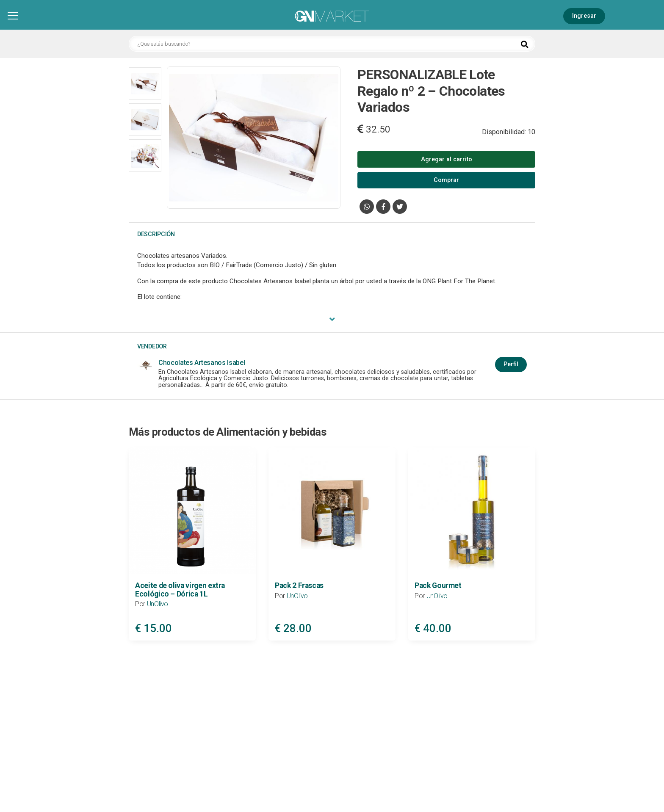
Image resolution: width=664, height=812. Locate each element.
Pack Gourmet (438, 586)
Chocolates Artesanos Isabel (202, 363)
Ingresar (584, 16)
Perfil (511, 364)
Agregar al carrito (447, 159)
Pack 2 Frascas (299, 586)
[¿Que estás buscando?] (332, 44)
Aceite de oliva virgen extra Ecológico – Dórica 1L (180, 590)
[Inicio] (332, 17)
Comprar (446, 180)
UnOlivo (158, 604)
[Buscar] (525, 44)
